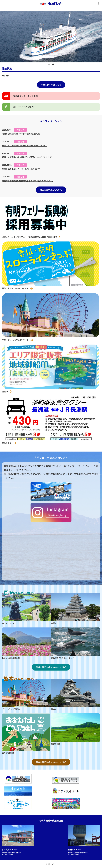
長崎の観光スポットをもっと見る (51, 667)
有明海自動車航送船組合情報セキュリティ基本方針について (28, 181)
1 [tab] (49, 64)
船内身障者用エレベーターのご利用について (21, 169)
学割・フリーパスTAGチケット (15, 340)
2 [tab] (53, 64)
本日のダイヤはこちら (51, 85)
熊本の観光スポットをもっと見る (51, 762)
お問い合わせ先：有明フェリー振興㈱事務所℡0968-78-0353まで (30, 237)
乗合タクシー (8, 443)
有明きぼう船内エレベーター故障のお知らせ (21, 134)
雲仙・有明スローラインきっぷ (15, 288)
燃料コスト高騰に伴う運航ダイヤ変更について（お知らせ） (28, 157)
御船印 (5, 392)
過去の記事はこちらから (51, 190)
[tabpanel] (51, 37)
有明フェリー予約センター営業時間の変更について (25, 146)
